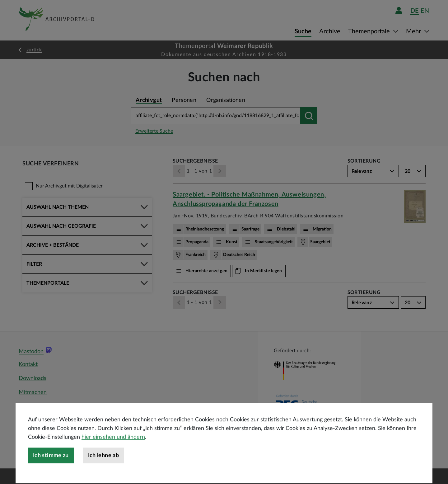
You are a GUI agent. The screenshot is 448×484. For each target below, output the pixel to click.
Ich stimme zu (51, 473)
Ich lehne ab (103, 473)
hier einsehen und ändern (113, 455)
